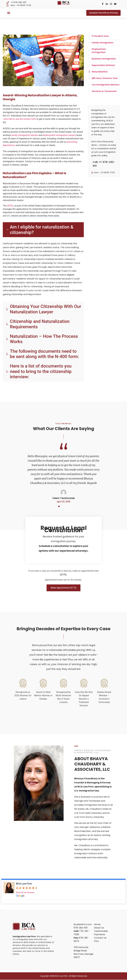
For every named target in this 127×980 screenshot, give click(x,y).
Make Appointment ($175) (63, 588)
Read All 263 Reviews (25, 893)
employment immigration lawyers (59, 135)
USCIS (10, 206)
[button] (9, 13)
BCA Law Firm (24, 884)
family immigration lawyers (25, 135)
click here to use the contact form (20, 119)
